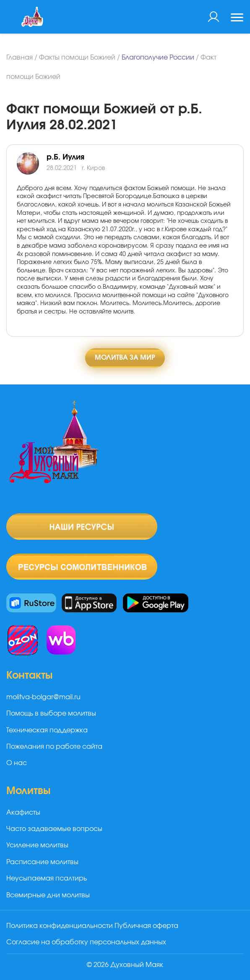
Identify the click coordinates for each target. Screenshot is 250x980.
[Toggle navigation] (237, 18)
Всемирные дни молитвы (48, 895)
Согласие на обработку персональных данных (86, 942)
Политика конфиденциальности (60, 926)
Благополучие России (158, 57)
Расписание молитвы (42, 862)
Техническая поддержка (47, 730)
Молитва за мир (125, 358)
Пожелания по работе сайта (54, 747)
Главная (20, 57)
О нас (17, 763)
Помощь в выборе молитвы (51, 713)
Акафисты (23, 813)
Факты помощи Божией (77, 57)
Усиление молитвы (37, 845)
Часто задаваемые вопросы (54, 829)
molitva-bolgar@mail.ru (43, 697)
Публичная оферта (146, 926)
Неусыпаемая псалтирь (47, 878)
